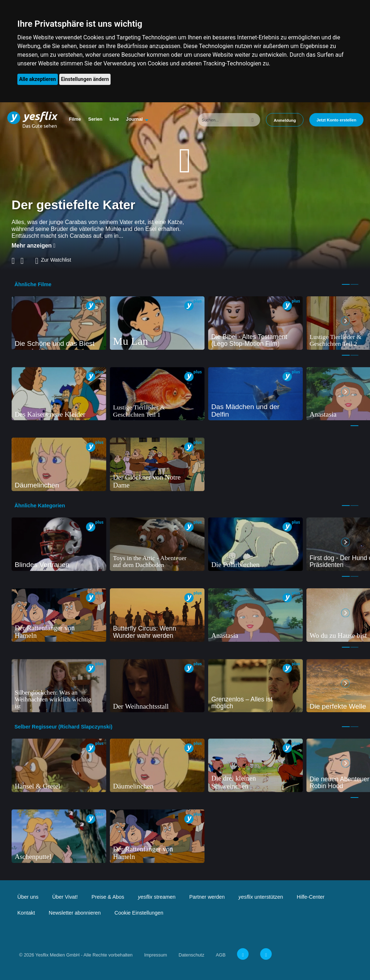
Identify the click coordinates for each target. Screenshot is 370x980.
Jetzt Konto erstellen (336, 120)
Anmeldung (285, 120)
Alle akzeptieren (38, 79)
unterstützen (261, 897)
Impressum (156, 955)
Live (114, 119)
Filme (75, 119)
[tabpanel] (59, 323)
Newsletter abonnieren (75, 913)
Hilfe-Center (311, 897)
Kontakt (26, 913)
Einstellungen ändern (85, 79)
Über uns (28, 897)
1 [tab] (346, 284)
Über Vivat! (65, 897)
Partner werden (207, 897)
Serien (95, 119)
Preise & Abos (108, 897)
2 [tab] (354, 284)
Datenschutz (191, 955)
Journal (134, 119)
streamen (157, 897)
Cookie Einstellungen (139, 913)
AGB (221, 955)
